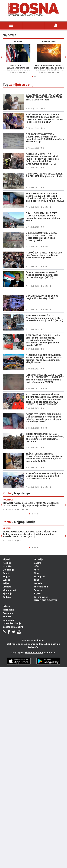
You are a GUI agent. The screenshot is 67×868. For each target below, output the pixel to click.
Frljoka (37, 593)
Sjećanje (7, 593)
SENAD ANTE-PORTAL (45, 600)
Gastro (37, 563)
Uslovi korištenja (12, 623)
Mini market (9, 590)
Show (37, 573)
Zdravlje (38, 559)
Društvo (7, 587)
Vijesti (6, 559)
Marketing (8, 610)
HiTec (37, 566)
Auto (36, 570)
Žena (36, 580)
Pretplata (8, 613)
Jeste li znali (41, 587)
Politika (7, 563)
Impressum (9, 620)
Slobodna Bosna (34, 653)
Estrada (38, 583)
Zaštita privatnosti (13, 627)
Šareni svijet (41, 597)
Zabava (38, 590)
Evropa (7, 580)
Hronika (7, 566)
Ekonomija (8, 570)
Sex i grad (39, 577)
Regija (6, 577)
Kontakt (7, 617)
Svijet (6, 583)
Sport (6, 573)
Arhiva (6, 606)
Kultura (7, 597)
